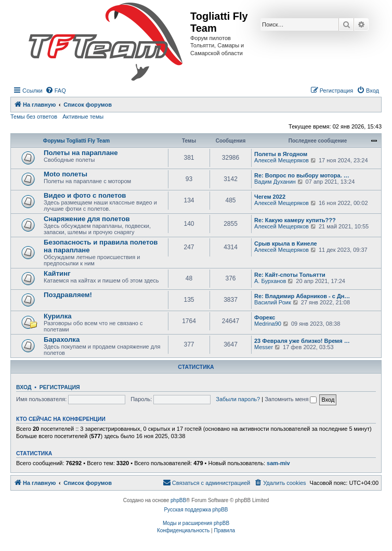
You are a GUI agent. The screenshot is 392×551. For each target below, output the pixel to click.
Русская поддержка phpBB (196, 510)
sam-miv (278, 463)
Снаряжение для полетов (87, 219)
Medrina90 (268, 324)
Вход (24, 387)
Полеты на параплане (81, 153)
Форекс (265, 317)
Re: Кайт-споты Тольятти (290, 275)
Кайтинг (57, 273)
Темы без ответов (34, 117)
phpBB (178, 500)
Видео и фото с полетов (85, 195)
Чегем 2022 (270, 197)
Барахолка (62, 339)
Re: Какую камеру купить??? (295, 220)
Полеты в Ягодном (281, 154)
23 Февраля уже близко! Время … (302, 341)
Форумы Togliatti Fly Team (76, 141)
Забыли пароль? (238, 399)
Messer (264, 347)
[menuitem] (56, 91)
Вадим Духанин (275, 182)
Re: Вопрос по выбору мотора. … (302, 175)
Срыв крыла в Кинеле (286, 244)
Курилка (58, 316)
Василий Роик (273, 302)
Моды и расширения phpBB (196, 523)
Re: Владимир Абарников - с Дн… (302, 296)
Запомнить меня (291, 399)
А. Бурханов (270, 281)
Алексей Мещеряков (282, 160)
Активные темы (83, 117)
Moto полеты (66, 174)
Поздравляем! (68, 295)
